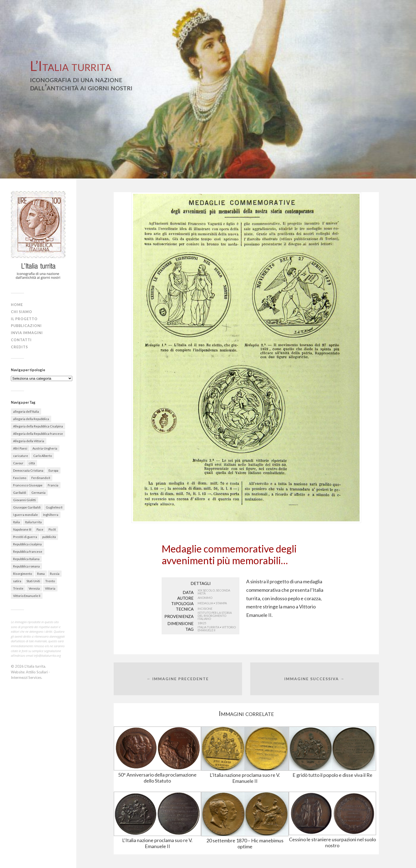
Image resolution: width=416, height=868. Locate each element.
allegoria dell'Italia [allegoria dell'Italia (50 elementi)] (26, 411)
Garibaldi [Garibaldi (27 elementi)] (20, 493)
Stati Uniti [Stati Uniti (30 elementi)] (33, 581)
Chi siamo (22, 312)
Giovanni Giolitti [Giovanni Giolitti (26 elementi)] (25, 500)
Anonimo (205, 598)
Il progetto (24, 319)
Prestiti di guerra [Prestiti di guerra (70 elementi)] (25, 537)
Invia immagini (27, 333)
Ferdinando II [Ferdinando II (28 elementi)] (41, 478)
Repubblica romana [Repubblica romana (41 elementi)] (26, 566)
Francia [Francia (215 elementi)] (53, 485)
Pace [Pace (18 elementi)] (40, 529)
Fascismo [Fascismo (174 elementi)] (20, 478)
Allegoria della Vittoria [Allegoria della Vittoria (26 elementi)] (29, 441)
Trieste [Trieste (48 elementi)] (18, 588)
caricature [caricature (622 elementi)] (21, 456)
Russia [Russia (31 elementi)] (55, 574)
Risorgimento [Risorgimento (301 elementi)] (22, 574)
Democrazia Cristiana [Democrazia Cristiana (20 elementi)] (28, 470)
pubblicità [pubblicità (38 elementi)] (49, 537)
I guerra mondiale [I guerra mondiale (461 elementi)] (25, 515)
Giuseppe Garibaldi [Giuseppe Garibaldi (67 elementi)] (27, 507)
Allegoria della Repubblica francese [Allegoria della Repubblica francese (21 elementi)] (38, 434)
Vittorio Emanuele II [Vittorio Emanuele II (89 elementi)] (27, 596)
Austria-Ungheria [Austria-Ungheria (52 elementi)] (45, 448)
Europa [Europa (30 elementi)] (53, 470)
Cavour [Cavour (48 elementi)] (18, 463)
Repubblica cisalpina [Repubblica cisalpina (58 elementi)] (27, 544)
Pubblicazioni (26, 326)
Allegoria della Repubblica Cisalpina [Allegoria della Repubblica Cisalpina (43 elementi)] (38, 426)
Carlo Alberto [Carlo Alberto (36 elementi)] (43, 456)
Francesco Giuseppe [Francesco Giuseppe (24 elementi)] (28, 485)
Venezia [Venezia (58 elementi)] (34, 588)
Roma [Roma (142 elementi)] (41, 574)
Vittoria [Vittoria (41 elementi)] (50, 588)
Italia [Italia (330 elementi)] (16, 522)
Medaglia (205, 603)
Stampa (221, 603)
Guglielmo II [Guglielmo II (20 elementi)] (54, 507)
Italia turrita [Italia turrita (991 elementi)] (33, 522)
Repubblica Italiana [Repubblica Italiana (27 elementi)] (26, 559)
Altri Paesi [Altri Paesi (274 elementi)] (20, 448)
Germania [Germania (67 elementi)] (38, 493)
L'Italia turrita (35, 666)
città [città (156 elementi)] (32, 463)
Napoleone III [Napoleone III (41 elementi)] (22, 529)
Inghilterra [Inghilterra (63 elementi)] (51, 515)
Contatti (21, 340)
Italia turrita (208, 627)
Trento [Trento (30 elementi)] (50, 581)
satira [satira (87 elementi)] (17, 581)
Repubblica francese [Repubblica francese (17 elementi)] (28, 552)
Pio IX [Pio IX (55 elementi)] (52, 529)
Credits (19, 347)
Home (17, 305)
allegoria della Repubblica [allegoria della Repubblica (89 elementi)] (31, 419)
